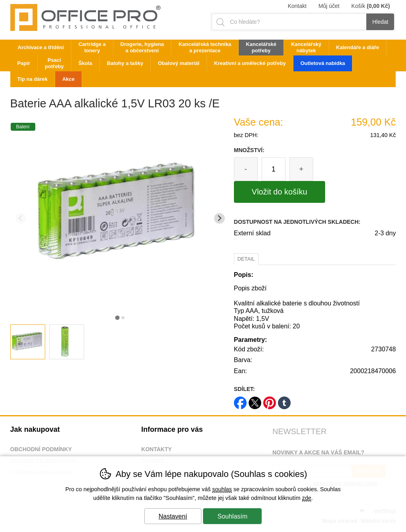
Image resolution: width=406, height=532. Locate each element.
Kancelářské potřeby (261, 47)
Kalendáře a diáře (358, 47)
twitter (255, 400)
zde (307, 498)
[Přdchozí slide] (21, 218)
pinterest (270, 400)
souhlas (222, 489)
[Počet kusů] (274, 169)
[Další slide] (219, 218)
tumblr (284, 400)
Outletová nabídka (323, 63)
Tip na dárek (33, 79)
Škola (85, 63)
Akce (68, 79)
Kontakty (156, 449)
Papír (24, 63)
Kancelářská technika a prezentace (205, 47)
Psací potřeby (54, 63)
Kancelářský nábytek (306, 47)
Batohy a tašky (125, 63)
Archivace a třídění (41, 47)
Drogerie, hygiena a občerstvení (142, 47)
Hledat (380, 22)
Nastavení (173, 516)
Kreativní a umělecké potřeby (250, 63)
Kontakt (297, 6)
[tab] (117, 317)
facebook (240, 400)
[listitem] (28, 342)
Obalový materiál (179, 63)
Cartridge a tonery (92, 47)
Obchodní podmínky (41, 449)
